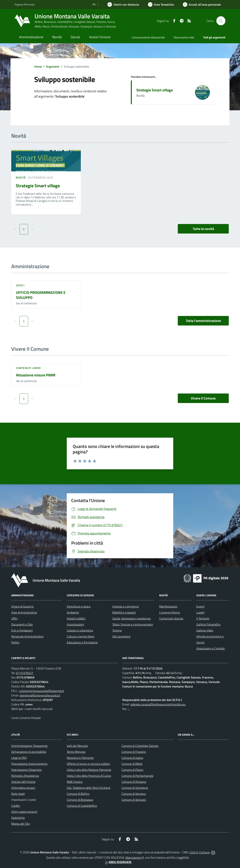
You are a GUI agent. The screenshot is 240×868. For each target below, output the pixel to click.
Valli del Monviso (77, 746)
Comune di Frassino (134, 752)
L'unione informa (169, 612)
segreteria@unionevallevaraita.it (40, 695)
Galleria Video (205, 630)
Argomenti (53, 66)
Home (38, 66)
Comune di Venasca (134, 794)
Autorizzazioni (75, 624)
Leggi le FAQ (19, 758)
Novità (21, 177)
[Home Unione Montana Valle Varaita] (65, 21)
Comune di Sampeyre (135, 788)
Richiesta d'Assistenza (25, 776)
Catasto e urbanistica (80, 630)
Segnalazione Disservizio (26, 770)
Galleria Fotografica (208, 624)
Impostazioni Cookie (24, 800)
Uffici (20, 285)
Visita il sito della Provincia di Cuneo (89, 776)
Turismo (117, 630)
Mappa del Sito (21, 824)
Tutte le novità (203, 229)
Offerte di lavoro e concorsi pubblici (88, 764)
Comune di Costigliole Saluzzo (140, 746)
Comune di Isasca (132, 758)
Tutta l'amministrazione (203, 321)
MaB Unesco (75, 782)
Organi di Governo (22, 606)
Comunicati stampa (171, 618)
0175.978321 (25, 673)
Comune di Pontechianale (137, 776)
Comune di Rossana (134, 782)
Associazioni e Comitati (211, 648)
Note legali (18, 794)
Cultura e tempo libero (81, 636)
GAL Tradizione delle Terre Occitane (88, 788)
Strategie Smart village (154, 90)
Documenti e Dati (22, 624)
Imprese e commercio (126, 606)
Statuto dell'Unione (23, 782)
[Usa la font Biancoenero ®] (123, 4)
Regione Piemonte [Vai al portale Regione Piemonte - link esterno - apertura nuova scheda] (25, 4)
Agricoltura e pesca (79, 606)
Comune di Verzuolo (134, 800)
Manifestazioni (168, 606)
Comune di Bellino (78, 794)
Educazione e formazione (82, 642)
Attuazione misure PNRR (36, 375)
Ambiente (73, 612)
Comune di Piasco (132, 770)
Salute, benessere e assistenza (131, 618)
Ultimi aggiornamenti (24, 812)
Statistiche (18, 818)
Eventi (200, 606)
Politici (15, 642)
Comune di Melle (132, 764)
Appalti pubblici (76, 618)
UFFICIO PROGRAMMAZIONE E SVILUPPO (41, 295)
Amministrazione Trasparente (29, 746)
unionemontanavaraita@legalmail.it (42, 691)
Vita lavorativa (121, 636)
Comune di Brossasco (80, 800)
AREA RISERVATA (118, 862)
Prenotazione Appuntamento (29, 764)
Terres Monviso (76, 752)
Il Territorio (203, 618)
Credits (16, 806)
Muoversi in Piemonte (80, 758)
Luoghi (200, 612)
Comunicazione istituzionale (148, 37)
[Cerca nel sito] (221, 21)
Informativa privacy (23, 788)
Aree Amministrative (24, 612)
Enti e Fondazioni (22, 630)
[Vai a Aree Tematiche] (161, 4)
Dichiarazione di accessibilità (29, 752)
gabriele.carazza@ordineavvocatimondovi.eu (158, 704)
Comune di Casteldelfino (82, 806)
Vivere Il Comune (203, 398)
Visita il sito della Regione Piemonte (89, 770)
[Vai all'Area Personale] (202, 4)
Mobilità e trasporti (124, 612)
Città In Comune (199, 852)
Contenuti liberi (28, 368)
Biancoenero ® (135, 858)
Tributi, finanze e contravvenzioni (133, 624)
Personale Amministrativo (27, 636)
